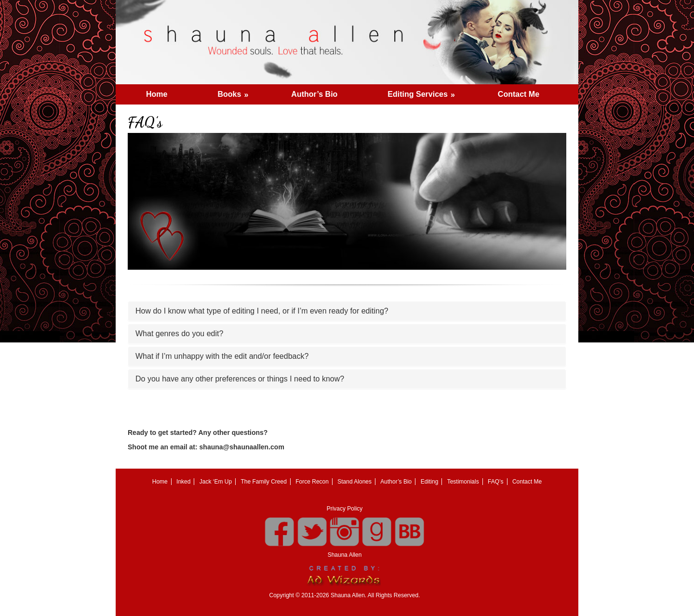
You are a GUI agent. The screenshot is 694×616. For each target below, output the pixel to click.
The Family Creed (264, 482)
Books (236, 92)
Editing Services (424, 92)
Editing (430, 482)
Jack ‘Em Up (216, 482)
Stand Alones (354, 482)
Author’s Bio (314, 94)
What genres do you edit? (179, 334)
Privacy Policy (345, 509)
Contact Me (519, 94)
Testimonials (463, 482)
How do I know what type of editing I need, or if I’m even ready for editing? (262, 311)
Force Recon (312, 482)
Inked (183, 482)
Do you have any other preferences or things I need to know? (240, 379)
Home (157, 94)
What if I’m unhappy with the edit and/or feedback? (222, 356)
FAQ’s (495, 482)
